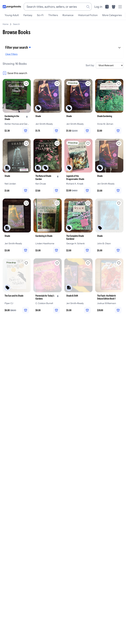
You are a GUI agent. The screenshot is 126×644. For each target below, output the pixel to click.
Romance (68, 15)
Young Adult (12, 15)
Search (16, 24)
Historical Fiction (88, 15)
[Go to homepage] (12, 7)
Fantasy (28, 15)
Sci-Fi (40, 15)
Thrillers (53, 15)
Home (5, 24)
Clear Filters (11, 54)
